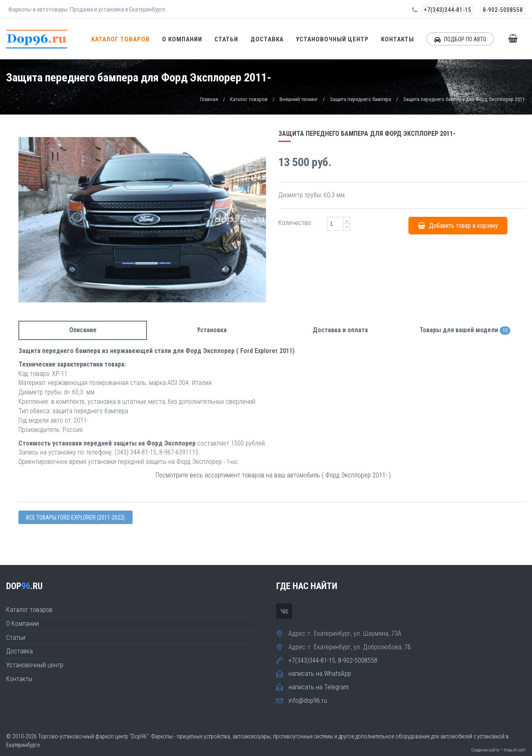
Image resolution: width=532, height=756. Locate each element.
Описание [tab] (83, 330)
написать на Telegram (319, 687)
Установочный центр (332, 39)
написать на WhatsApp (320, 674)
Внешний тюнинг (299, 99)
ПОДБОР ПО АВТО (460, 39)
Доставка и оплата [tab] (340, 330)
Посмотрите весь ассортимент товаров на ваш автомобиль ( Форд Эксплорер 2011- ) (273, 475)
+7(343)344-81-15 (448, 10)
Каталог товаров (121, 39)
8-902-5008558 (503, 10)
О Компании (182, 39)
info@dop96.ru (308, 701)
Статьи (226, 39)
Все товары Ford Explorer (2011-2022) (76, 517)
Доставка (267, 39)
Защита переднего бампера (361, 99)
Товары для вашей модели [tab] (465, 330)
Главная (209, 99)
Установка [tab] (212, 330)
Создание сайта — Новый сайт (498, 750)
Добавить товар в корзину (458, 226)
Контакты (398, 39)
